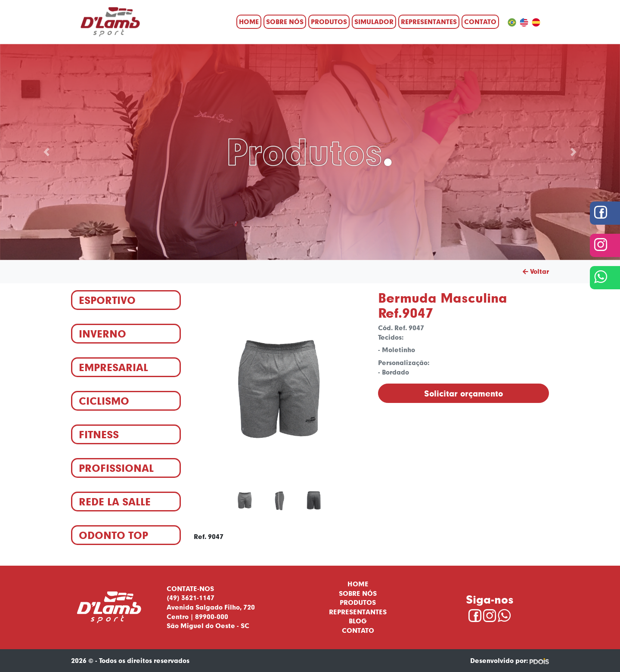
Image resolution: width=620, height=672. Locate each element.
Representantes (429, 22)
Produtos (329, 22)
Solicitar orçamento (463, 393)
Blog (358, 621)
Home (249, 22)
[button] (46, 152)
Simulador (374, 22)
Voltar (536, 271)
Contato (480, 22)
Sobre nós (285, 22)
